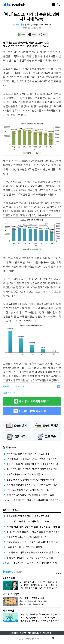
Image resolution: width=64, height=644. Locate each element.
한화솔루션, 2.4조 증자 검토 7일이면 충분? (26, 537)
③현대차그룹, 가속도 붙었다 (32, 604)
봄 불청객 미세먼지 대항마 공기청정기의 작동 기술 (30, 558)
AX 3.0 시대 (9, 578)
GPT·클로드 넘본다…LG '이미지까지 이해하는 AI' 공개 (32, 563)
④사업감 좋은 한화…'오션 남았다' (34, 601)
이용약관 (23, 633)
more (58, 573)
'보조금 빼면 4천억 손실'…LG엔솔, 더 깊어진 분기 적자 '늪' (34, 526)
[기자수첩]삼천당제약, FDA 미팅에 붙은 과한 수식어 (30, 495)
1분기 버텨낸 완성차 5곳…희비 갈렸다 (24, 547)
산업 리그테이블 (11, 594)
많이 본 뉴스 (10, 447)
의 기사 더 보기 (15, 386)
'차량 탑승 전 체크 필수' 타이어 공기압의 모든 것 (40, 621)
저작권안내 (47, 633)
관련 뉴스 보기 (9, 393)
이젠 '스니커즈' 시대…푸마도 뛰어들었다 (25, 474)
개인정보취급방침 (35, 633)
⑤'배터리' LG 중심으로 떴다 (32, 598)
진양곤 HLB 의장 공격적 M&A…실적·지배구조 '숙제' (31, 479)
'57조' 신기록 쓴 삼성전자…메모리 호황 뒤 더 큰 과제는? (33, 532)
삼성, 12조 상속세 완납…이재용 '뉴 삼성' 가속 (28, 490)
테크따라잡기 (10, 610)
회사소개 (15, 633)
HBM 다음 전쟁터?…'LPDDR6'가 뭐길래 (37, 618)
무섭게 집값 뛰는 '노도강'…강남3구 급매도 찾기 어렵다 (32, 469)
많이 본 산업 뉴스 (11, 510)
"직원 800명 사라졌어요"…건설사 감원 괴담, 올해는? (31, 459)
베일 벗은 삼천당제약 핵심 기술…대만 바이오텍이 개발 (32, 485)
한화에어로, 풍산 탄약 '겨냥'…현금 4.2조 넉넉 (28, 454)
